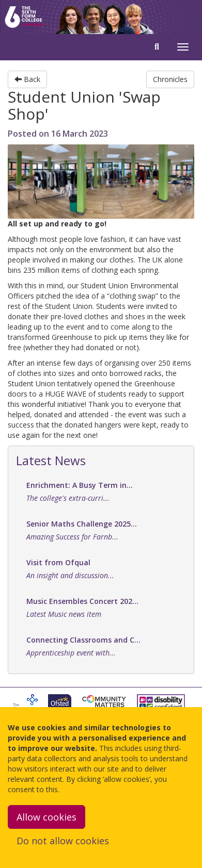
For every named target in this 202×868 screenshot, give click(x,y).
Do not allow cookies (63, 841)
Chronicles (170, 79)
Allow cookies (46, 817)
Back (27, 79)
